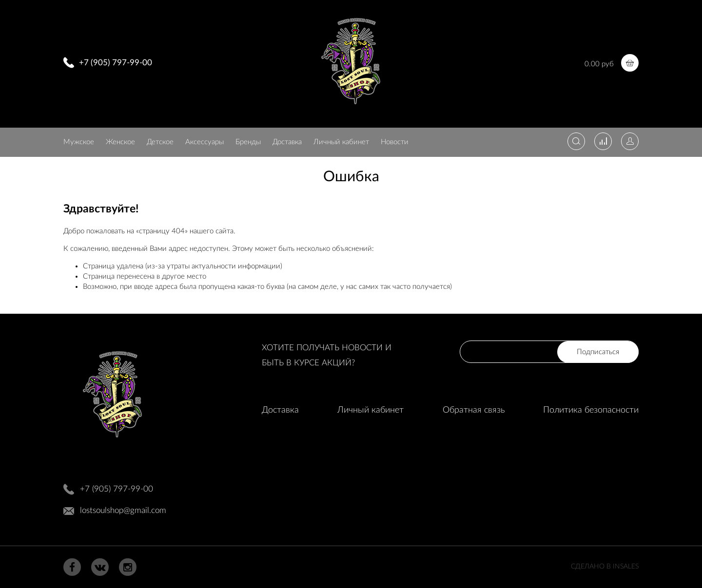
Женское (120, 142)
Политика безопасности (591, 410)
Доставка (287, 142)
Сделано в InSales (605, 567)
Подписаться (598, 352)
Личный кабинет (341, 142)
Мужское (79, 142)
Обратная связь (474, 410)
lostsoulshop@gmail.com (123, 510)
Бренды (248, 142)
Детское (160, 142)
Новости (395, 142)
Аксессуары (205, 142)
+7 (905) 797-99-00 (116, 63)
